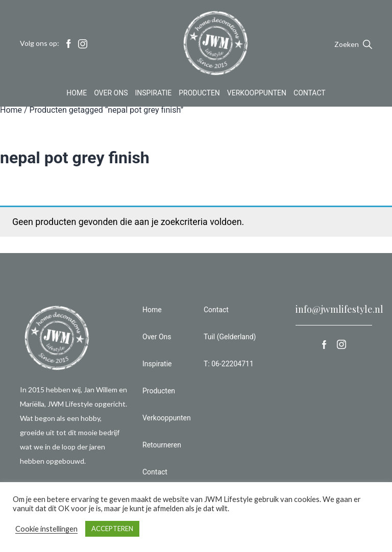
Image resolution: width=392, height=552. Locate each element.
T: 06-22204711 (229, 364)
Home (77, 94)
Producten (199, 94)
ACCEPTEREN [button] (112, 529)
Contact (310, 94)
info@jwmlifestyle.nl (339, 309)
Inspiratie (154, 94)
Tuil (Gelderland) (230, 337)
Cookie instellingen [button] (46, 529)
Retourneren (162, 445)
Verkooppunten (257, 94)
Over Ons (111, 94)
